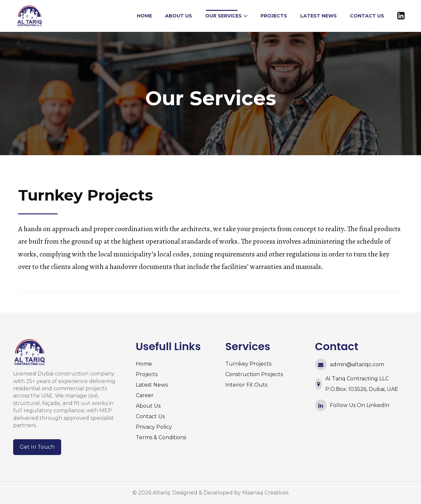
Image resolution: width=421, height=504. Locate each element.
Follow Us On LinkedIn (360, 405)
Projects (147, 374)
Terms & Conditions (161, 437)
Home (144, 364)
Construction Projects (254, 374)
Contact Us (150, 416)
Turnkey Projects (248, 364)
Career (145, 395)
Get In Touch (37, 447)
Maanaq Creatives (265, 493)
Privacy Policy (154, 427)
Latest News (152, 385)
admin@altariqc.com (357, 364)
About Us (148, 406)
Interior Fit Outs (246, 385)
